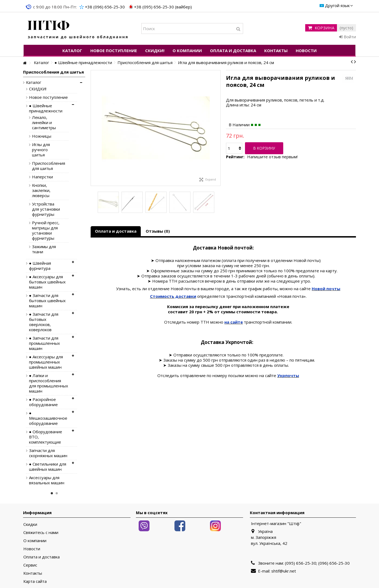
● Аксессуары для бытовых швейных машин (47, 282)
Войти (348, 37)
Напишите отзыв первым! (272, 157)
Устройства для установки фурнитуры (46, 209)
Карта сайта (35, 581)
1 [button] (52, 493)
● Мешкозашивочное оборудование (48, 418)
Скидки (30, 524)
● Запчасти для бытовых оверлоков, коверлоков (44, 322)
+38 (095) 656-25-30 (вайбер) (163, 7)
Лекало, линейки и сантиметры (44, 123)
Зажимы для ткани (44, 249)
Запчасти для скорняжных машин (48, 453)
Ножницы (42, 136)
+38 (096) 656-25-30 (105, 7)
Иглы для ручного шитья (41, 150)
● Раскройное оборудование (43, 402)
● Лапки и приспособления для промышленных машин (49, 383)
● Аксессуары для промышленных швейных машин (46, 362)
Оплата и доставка (116, 231)
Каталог (34, 82)
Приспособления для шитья (46, 166)
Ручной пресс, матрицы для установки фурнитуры (46, 230)
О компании (35, 541)
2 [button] (57, 493)
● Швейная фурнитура (40, 266)
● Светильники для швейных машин (48, 467)
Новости (32, 549)
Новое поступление (48, 97)
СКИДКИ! (38, 89)
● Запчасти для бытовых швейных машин (47, 301)
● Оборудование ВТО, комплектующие (46, 437)
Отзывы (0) (158, 231)
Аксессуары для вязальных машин (47, 480)
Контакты (33, 573)
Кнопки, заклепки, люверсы (41, 190)
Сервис (30, 565)
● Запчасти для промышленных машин (44, 343)
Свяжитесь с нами (41, 532)
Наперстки (42, 177)
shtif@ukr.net (284, 571)
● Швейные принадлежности (46, 108)
